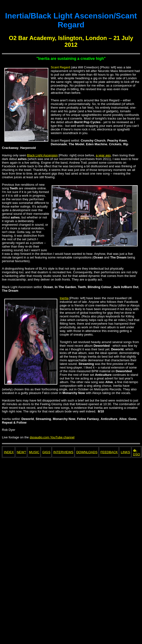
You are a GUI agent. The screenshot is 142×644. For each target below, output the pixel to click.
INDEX (9, 452)
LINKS (125, 452)
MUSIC (34, 452)
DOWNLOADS (87, 452)
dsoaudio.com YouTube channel (52, 437)
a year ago (103, 155)
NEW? (21, 452)
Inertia (64, 298)
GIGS (46, 452)
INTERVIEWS (63, 452)
